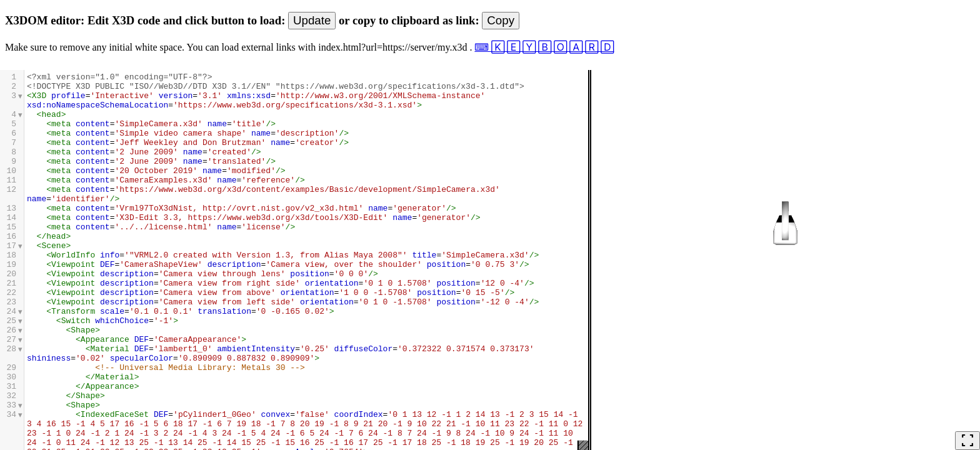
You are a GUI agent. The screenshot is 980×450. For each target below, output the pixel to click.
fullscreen (967, 441)
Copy (501, 20)
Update (312, 20)
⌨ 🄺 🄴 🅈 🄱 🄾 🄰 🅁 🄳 (544, 47)
